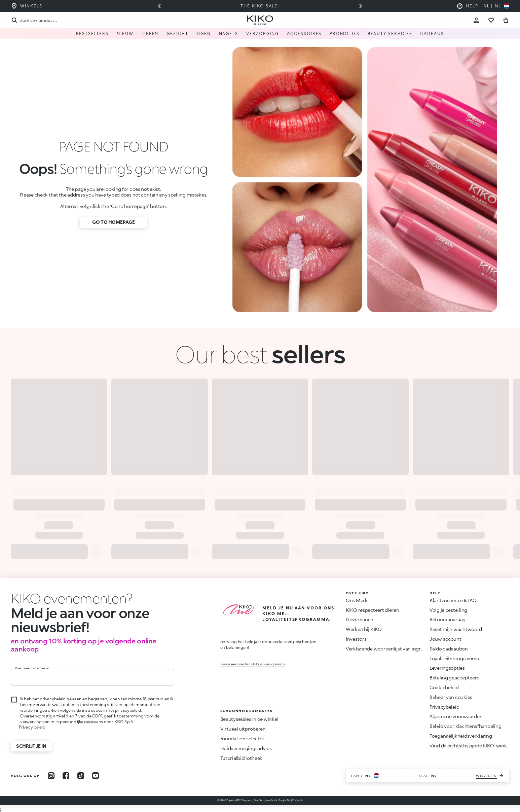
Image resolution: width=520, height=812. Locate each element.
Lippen (150, 33)
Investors (356, 639)
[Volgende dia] (361, 6)
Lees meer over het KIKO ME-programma (253, 664)
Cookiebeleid (444, 687)
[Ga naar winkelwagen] (506, 20)
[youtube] (96, 776)
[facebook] (66, 776)
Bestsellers (92, 33)
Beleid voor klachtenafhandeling (465, 726)
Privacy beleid (32, 727)
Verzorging (263, 33)
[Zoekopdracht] (34, 20)
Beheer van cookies (451, 697)
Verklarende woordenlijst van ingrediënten (393, 649)
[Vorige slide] (159, 6)
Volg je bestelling (448, 610)
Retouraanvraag (448, 619)
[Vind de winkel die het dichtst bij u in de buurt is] (26, 6)
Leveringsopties (447, 668)
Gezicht (177, 33)
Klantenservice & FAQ (453, 600)
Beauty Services (390, 33)
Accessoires (304, 33)
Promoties (344, 33)
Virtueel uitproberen (243, 729)
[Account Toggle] (476, 20)
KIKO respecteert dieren (373, 610)
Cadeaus (432, 33)
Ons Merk (357, 600)
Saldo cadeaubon (449, 649)
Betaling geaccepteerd (455, 678)
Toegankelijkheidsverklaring (461, 736)
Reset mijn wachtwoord (456, 629)
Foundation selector (243, 738)
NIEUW (125, 33)
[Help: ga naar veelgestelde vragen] (467, 6)
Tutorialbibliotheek (242, 758)
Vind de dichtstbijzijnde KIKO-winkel (470, 746)
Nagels (229, 33)
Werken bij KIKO (364, 629)
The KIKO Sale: (260, 6)
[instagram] (51, 776)
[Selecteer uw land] (496, 6)
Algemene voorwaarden (456, 716)
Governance (359, 619)
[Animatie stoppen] (69, 598)
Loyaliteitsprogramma (454, 658)
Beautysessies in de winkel (249, 719)
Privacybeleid (444, 707)
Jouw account (445, 639)
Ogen (204, 33)
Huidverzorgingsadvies (246, 748)
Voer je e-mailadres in (32, 668)
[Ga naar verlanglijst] (491, 20)
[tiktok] (81, 776)
